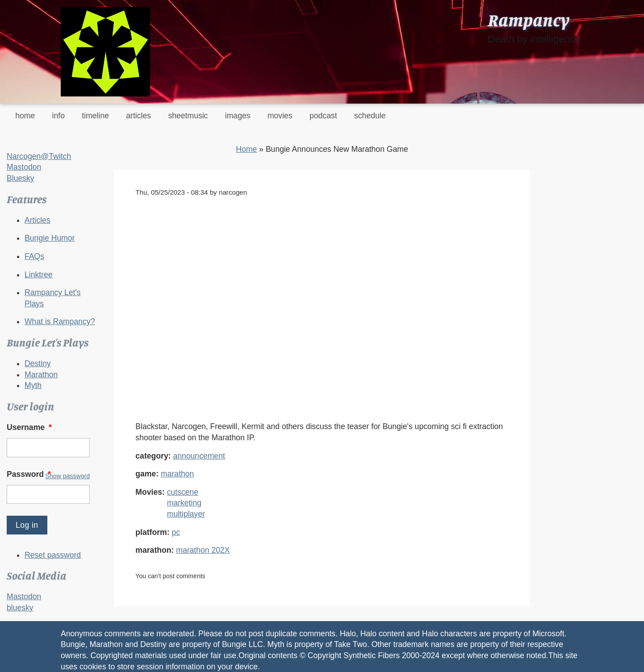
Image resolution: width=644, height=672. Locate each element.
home (25, 116)
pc (176, 532)
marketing (184, 503)
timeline (95, 116)
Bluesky (21, 178)
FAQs (34, 256)
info (59, 116)
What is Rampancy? (60, 321)
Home (246, 149)
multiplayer (186, 514)
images (238, 116)
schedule (370, 116)
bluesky (20, 608)
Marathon (41, 375)
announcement (199, 456)
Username (30, 427)
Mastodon (24, 167)
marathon (177, 474)
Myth (33, 385)
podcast (323, 116)
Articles (38, 220)
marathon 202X (203, 550)
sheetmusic (188, 116)
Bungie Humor (50, 238)
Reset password (53, 555)
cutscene (183, 492)
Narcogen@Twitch (39, 156)
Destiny (38, 363)
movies (280, 116)
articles (138, 116)
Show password (68, 476)
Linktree (39, 275)
